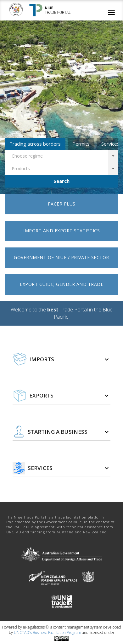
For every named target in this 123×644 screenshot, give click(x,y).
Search (61, 181)
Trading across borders (35, 144)
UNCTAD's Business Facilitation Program (48, 632)
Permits (81, 144)
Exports (41, 396)
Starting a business (58, 432)
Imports (42, 359)
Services (40, 468)
